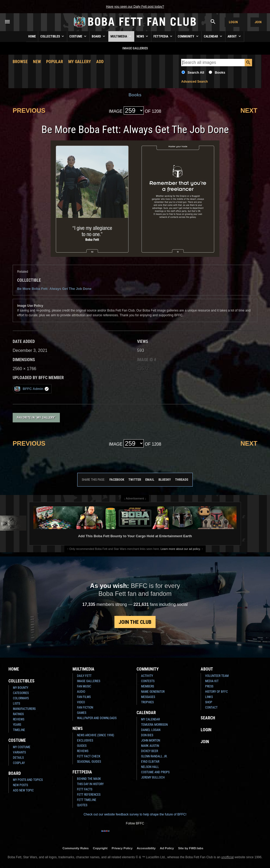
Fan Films (84, 697)
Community (189, 36)
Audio (81, 692)
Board (99, 36)
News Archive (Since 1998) (96, 735)
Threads (182, 480)
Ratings (18, 714)
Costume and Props (155, 772)
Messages (148, 697)
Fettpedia (163, 36)
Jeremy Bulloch (153, 777)
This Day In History (90, 784)
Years (17, 725)
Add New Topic (23, 790)
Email (150, 480)
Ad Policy (167, 848)
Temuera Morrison (154, 725)
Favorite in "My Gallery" (36, 418)
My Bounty (21, 688)
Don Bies (147, 735)
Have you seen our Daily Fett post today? (135, 7)
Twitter (135, 480)
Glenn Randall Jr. (154, 756)
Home (32, 36)
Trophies (147, 702)
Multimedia (121, 36)
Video (81, 702)
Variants (19, 752)
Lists (16, 704)
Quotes (82, 805)
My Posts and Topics (28, 780)
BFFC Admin (32, 389)
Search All (196, 72)
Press (209, 686)
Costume (78, 36)
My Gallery (80, 62)
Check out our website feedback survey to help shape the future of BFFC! (135, 814)
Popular (55, 62)
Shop (209, 702)
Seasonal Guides (89, 762)
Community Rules (76, 848)
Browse (20, 62)
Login (233, 22)
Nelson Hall (150, 767)
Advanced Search (194, 82)
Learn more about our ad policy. (181, 549)
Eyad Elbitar (150, 762)
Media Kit (212, 681)
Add (100, 62)
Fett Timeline (87, 800)
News (143, 36)
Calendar (213, 36)
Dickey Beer (150, 751)
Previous (29, 110)
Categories (21, 693)
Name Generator (153, 692)
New (37, 62)
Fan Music (84, 686)
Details (18, 758)
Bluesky (165, 480)
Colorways (21, 698)
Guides (82, 746)
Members (148, 686)
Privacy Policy (122, 848)
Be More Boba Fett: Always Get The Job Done (54, 289)
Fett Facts (85, 789)
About (235, 36)
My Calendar (150, 719)
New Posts (20, 785)
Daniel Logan (151, 730)
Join (258, 22)
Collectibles (53, 36)
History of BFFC (216, 692)
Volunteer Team (217, 676)
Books (220, 72)
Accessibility (146, 848)
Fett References (89, 795)
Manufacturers (24, 709)
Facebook (117, 480)
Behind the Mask (89, 779)
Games (82, 713)
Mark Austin (150, 746)
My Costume (22, 747)
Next (249, 110)
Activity (147, 676)
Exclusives (85, 740)
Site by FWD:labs (191, 848)
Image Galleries (89, 681)
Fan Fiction (85, 707)
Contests (148, 681)
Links (209, 697)
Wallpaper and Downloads (97, 718)
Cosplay (19, 763)
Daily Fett (84, 676)
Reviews (19, 719)
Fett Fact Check (89, 756)
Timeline (19, 730)
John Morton (151, 740)
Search (208, 718)
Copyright (100, 848)
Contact (211, 707)
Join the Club (135, 622)
